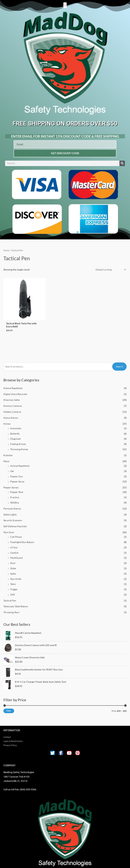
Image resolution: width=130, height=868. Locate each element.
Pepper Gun (17, 473)
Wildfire (15, 499)
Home (6, 250)
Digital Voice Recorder (15, 391)
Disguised (15, 435)
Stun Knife (16, 575)
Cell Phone (16, 533)
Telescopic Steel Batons (16, 603)
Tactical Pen (10, 597)
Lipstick (14, 549)
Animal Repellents (13, 385)
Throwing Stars (11, 609)
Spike (13, 570)
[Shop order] (110, 270)
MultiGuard (16, 554)
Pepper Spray (17, 478)
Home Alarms (11, 414)
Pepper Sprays (11, 484)
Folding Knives (18, 441)
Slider (13, 565)
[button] (65, 5)
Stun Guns (9, 529)
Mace (6, 458)
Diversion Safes (12, 396)
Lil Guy (14, 544)
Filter (9, 707)
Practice (15, 494)
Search (119, 363)
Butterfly (15, 430)
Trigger (14, 586)
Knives (7, 420)
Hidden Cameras (12, 408)
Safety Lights (10, 511)
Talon (13, 581)
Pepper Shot (17, 489)
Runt (13, 560)
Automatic (16, 425)
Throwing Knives (19, 446)
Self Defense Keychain (15, 523)
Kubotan (8, 452)
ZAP (13, 591)
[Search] (122, 163)
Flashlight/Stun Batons (22, 539)
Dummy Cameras (13, 402)
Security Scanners (13, 517)
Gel (12, 468)
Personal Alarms (12, 505)
